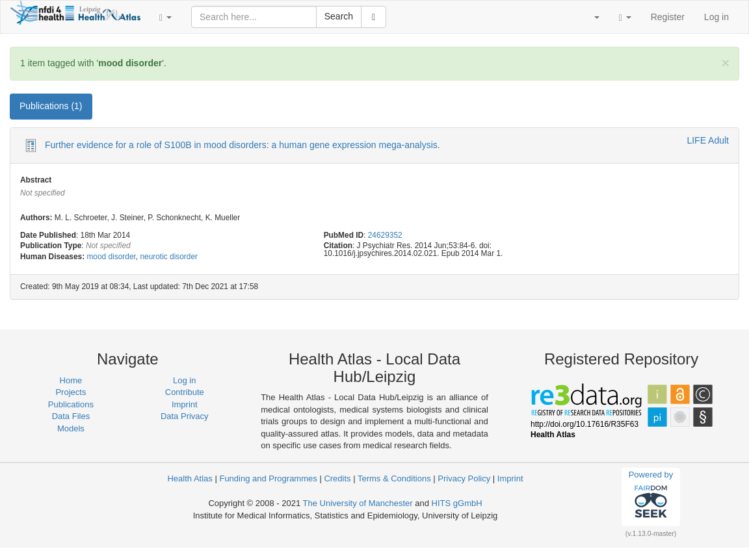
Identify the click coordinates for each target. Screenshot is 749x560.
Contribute (185, 392)
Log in (716, 17)
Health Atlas (190, 478)
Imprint (185, 404)
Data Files (71, 416)
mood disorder (111, 257)
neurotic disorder (169, 257)
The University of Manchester (358, 503)
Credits (337, 478)
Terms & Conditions (394, 478)
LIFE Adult (708, 140)
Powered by (651, 496)
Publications (71, 404)
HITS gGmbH (457, 503)
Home (71, 380)
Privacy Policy (464, 478)
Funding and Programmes (268, 478)
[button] (165, 17)
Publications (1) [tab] (51, 106)
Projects (71, 392)
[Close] (726, 63)
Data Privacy (185, 416)
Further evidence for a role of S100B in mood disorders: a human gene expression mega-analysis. (243, 145)
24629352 (385, 235)
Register (668, 17)
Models (71, 428)
